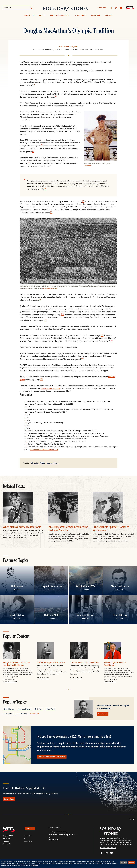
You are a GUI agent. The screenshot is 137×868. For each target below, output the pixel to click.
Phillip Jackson (11, 682)
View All (33, 714)
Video (42, 15)
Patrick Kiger (44, 679)
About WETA (7, 841)
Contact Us (7, 846)
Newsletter (28, 838)
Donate (102, 8)
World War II (50, 709)
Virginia (96, 15)
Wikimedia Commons (50, 288)
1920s (43, 463)
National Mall (51, 615)
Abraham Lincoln (120, 586)
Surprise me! (104, 714)
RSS (25, 841)
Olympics (35, 463)
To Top (132, 821)
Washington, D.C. (60, 15)
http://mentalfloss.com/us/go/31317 (44, 450)
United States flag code (50, 389)
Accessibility (28, 843)
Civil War (38, 709)
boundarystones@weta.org (57, 834)
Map (50, 839)
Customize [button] (123, 863)
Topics (109, 15)
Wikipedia (88, 166)
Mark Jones (77, 679)
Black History (120, 615)
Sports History (53, 463)
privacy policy (35, 865)
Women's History (86, 615)
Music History (17, 615)
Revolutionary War (86, 586)
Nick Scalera (111, 682)
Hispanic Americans (51, 586)
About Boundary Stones (108, 850)
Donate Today (10, 801)
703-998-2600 (53, 842)
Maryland (80, 15)
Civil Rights (8, 714)
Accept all (132, 863)
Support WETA (8, 838)
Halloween (17, 586)
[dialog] (68, 864)
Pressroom (6, 843)
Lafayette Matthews (45, 50)
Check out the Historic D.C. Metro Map (55, 758)
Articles (29, 15)
